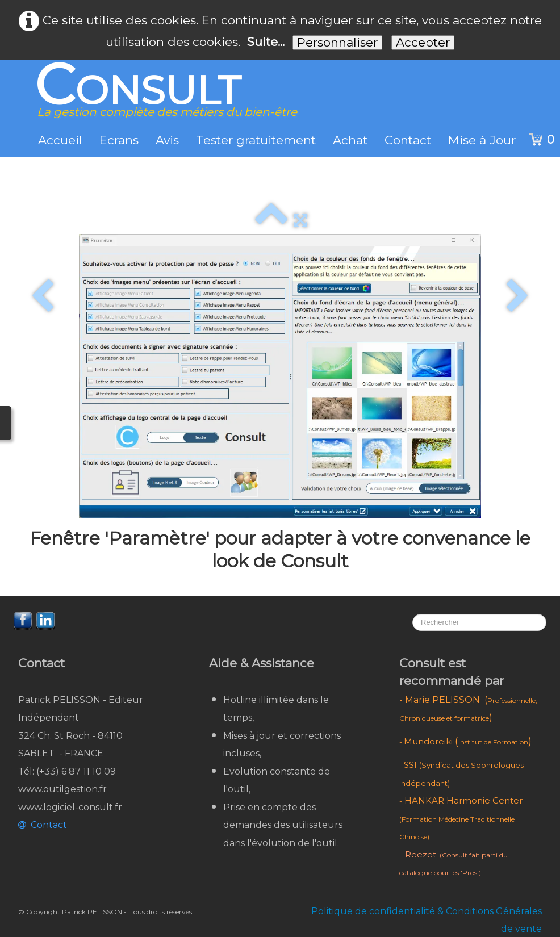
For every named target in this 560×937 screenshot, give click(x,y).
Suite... (266, 42)
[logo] (161, 96)
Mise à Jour (482, 140)
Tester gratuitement (256, 140)
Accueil (60, 140)
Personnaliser (337, 42)
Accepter (423, 42)
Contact (408, 140)
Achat (350, 140)
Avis (167, 140)
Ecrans (119, 140)
